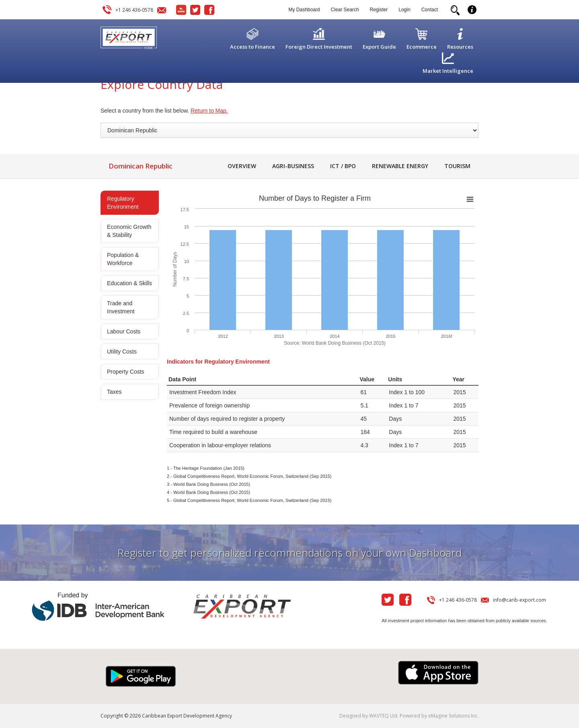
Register (379, 10)
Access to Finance (253, 47)
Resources (460, 47)
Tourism (457, 166)
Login (404, 10)
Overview (242, 166)
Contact (430, 10)
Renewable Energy (400, 166)
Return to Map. (209, 111)
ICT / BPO (343, 166)
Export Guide (379, 47)
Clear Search (345, 10)
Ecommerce (422, 47)
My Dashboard (304, 10)
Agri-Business (293, 166)
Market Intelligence (448, 71)
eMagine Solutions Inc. (453, 716)
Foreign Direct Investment (319, 47)
